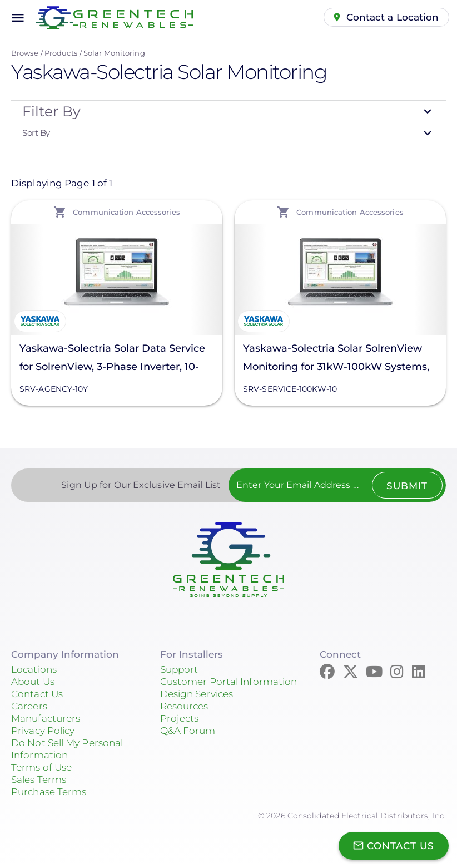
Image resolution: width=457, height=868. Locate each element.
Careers (29, 706)
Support (179, 669)
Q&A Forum (188, 731)
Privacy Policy (43, 731)
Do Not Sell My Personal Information (67, 749)
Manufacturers (46, 718)
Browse (25, 53)
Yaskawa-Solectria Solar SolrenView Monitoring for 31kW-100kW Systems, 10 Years (336, 359)
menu (18, 18)
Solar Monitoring (114, 53)
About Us (33, 682)
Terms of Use (41, 767)
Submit (407, 486)
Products (61, 53)
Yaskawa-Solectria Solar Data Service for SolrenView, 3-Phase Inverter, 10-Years (112, 359)
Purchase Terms (49, 792)
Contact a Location (393, 17)
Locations (34, 669)
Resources (184, 706)
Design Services (197, 694)
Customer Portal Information (229, 682)
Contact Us (37, 694)
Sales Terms (39, 780)
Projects (180, 718)
